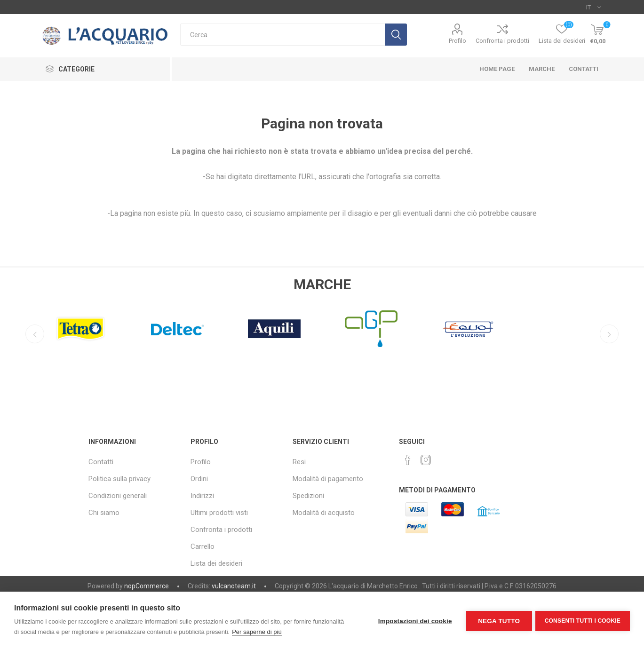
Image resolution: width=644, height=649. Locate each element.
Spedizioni (308, 496)
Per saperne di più (257, 632)
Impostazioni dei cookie (414, 621)
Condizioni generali (118, 496)
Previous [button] (34, 334)
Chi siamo (104, 513)
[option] (80, 326)
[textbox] (282, 35)
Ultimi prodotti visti (219, 513)
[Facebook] (408, 460)
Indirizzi (202, 496)
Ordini (199, 479)
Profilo (457, 41)
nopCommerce (147, 586)
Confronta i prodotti (502, 41)
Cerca (396, 35)
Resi (299, 462)
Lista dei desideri (216, 563)
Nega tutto (497, 621)
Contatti (101, 462)
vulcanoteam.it (234, 586)
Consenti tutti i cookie (583, 620)
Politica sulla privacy (119, 479)
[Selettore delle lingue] (593, 7)
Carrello (203, 546)
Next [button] (610, 334)
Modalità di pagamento (328, 479)
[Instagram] (426, 460)
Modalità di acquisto (324, 513)
